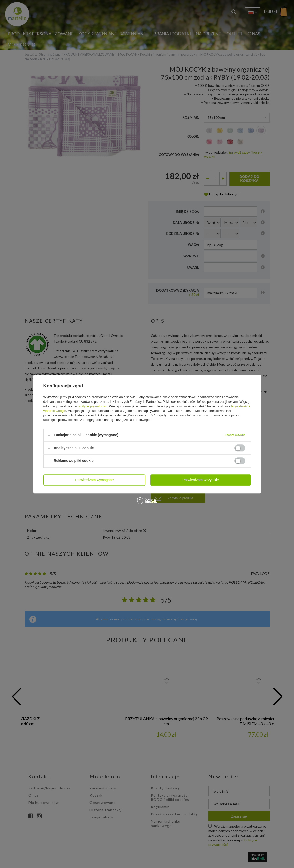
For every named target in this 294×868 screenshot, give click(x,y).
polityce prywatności (93, 406)
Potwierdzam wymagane (94, 480)
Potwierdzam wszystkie (201, 480)
